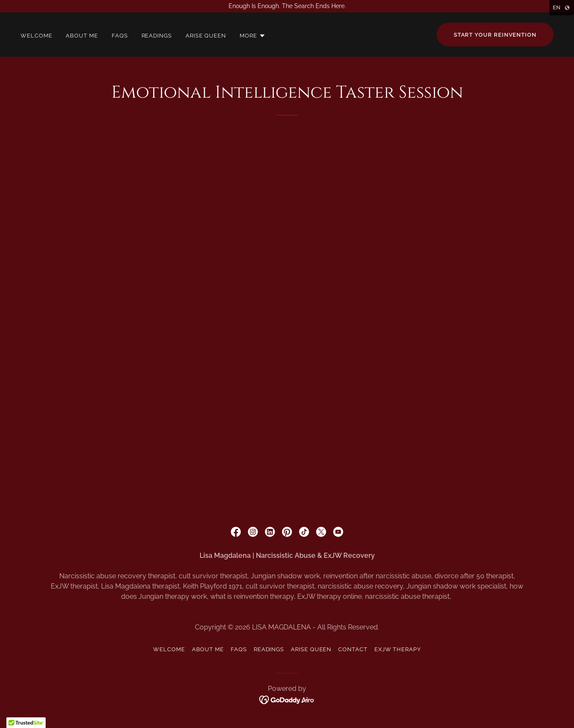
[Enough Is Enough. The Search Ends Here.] (287, 6)
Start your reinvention (495, 35)
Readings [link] (157, 36)
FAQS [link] (120, 36)
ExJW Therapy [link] (398, 649)
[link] (236, 532)
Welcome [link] (36, 36)
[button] (253, 36)
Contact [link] (353, 649)
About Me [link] (82, 36)
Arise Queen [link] (206, 36)
